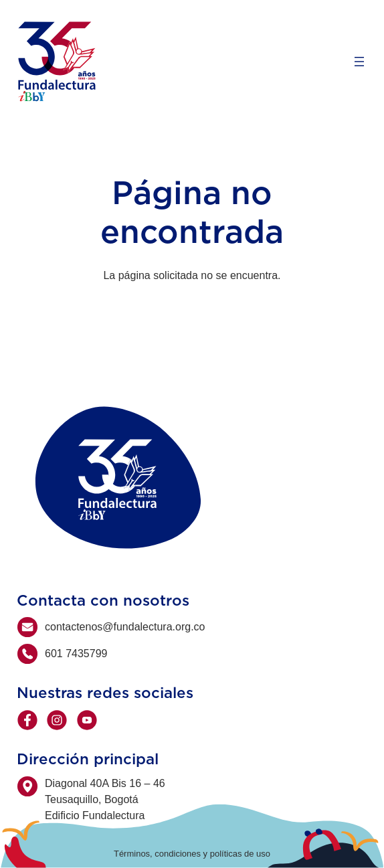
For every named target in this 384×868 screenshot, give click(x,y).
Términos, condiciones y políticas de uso (192, 854)
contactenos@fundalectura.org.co (125, 627)
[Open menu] (359, 62)
